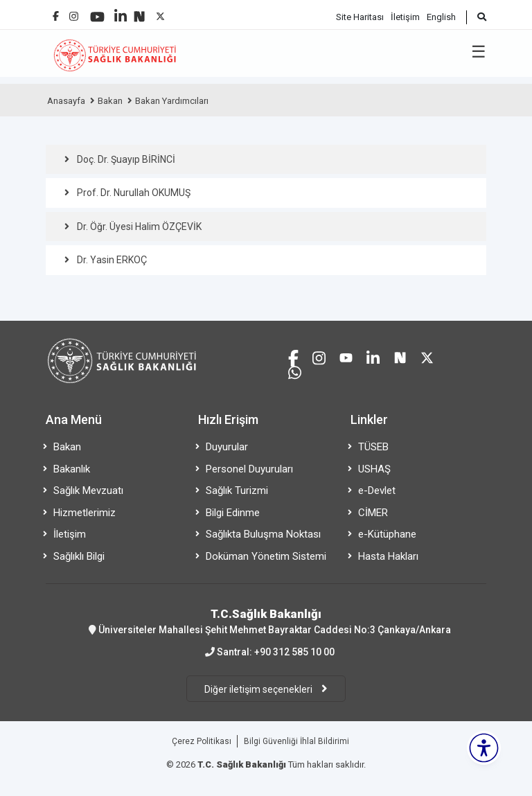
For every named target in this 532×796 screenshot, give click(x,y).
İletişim (405, 17)
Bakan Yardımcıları (172, 101)
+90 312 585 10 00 (294, 652)
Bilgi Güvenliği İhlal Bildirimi (296, 741)
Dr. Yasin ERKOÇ (112, 260)
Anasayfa (66, 101)
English (441, 17)
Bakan (110, 101)
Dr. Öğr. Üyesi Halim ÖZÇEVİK (139, 227)
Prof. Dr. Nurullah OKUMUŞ (134, 193)
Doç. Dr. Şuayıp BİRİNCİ (126, 159)
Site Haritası (360, 17)
